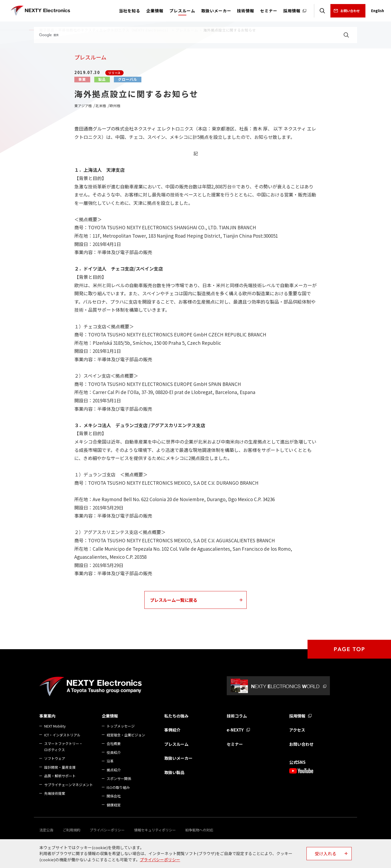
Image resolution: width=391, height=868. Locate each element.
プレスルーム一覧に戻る (174, 600)
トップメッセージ (121, 726)
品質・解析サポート (60, 776)
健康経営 (114, 805)
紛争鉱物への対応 (199, 830)
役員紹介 (114, 752)
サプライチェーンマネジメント (69, 785)
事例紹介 (172, 730)
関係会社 (114, 796)
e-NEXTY (235, 730)
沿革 (110, 761)
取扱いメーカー (178, 758)
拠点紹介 (114, 770)
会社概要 (114, 744)
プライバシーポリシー (107, 830)
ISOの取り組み (118, 787)
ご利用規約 (71, 830)
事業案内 (47, 716)
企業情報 (110, 716)
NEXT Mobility (55, 726)
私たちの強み (176, 716)
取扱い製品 (174, 772)
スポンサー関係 (119, 779)
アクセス (297, 730)
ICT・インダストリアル (62, 735)
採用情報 (297, 716)
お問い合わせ (350, 11)
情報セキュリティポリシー (155, 830)
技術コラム (237, 716)
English (378, 11)
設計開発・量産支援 (60, 767)
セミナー (235, 744)
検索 (322, 11)
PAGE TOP (349, 649)
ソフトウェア (55, 758)
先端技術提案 (55, 793)
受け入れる (326, 853)
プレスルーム (176, 744)
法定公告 (46, 830)
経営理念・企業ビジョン (126, 735)
